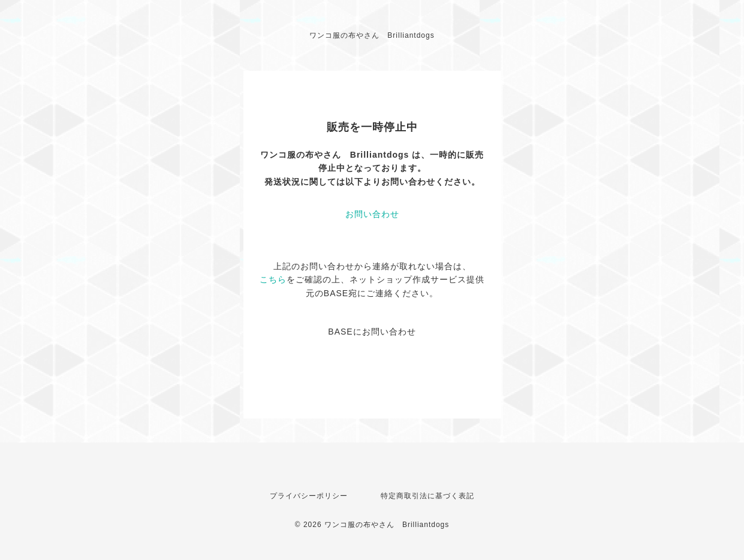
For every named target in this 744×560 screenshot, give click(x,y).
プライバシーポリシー (309, 496)
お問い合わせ (372, 214)
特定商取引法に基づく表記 (427, 496)
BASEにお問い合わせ (372, 332)
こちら (273, 279)
